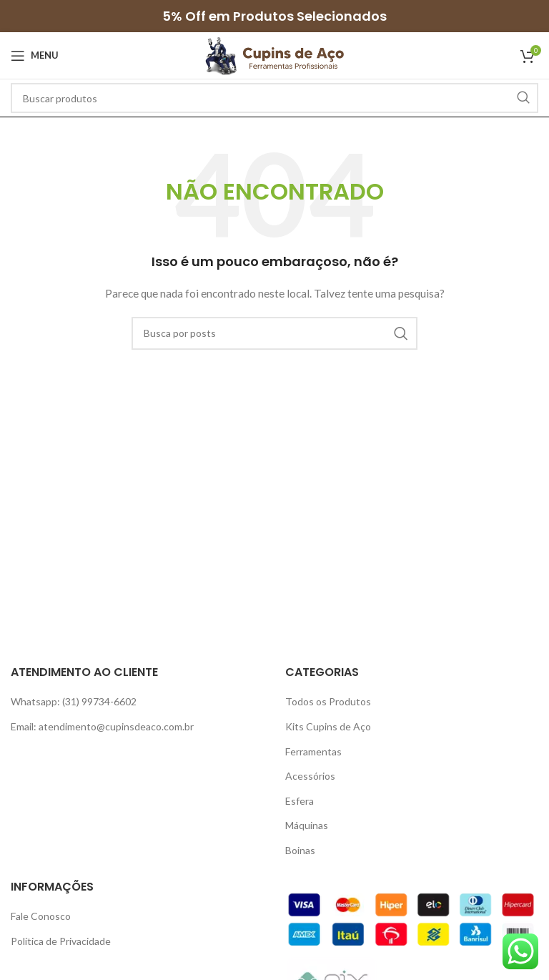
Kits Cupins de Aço (328, 726)
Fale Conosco (41, 916)
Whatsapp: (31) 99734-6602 (74, 701)
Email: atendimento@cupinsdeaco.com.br (102, 726)
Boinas (300, 850)
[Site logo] (274, 54)
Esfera (300, 801)
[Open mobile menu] (35, 56)
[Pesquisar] (274, 98)
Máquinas (307, 825)
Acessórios (310, 776)
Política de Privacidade (61, 941)
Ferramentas (313, 751)
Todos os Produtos (328, 701)
